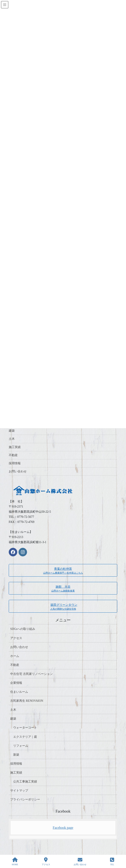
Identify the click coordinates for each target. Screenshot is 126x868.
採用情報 (15, 463)
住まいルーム (19, 692)
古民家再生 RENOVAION (27, 701)
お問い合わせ (18, 471)
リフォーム (21, 746)
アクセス (16, 638)
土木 (12, 439)
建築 (12, 431)
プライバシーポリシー (25, 799)
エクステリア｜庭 (25, 737)
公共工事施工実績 (25, 782)
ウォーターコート (25, 728)
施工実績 (15, 447)
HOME (15, 861)
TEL (112, 861)
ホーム (15, 656)
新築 (16, 755)
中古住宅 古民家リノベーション (31, 674)
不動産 (13, 455)
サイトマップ (19, 791)
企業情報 (16, 683)
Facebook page (63, 828)
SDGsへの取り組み (23, 629)
